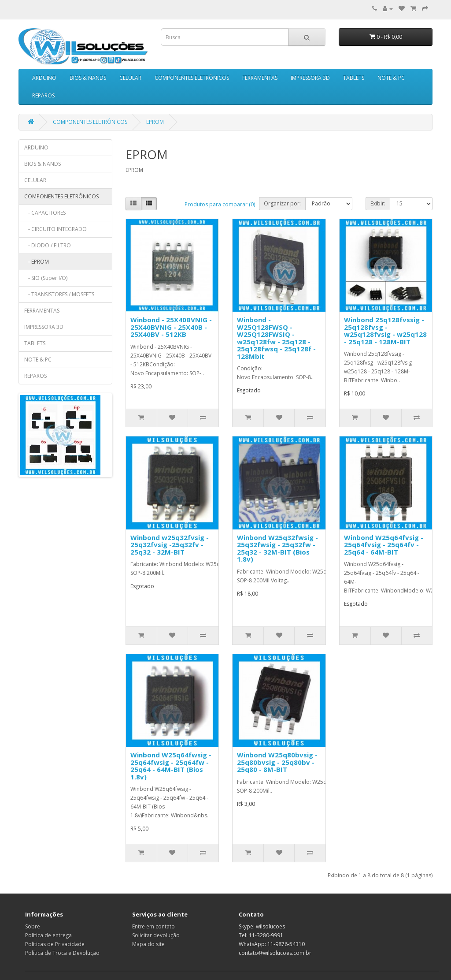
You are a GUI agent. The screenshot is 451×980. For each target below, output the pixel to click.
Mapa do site (148, 944)
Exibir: (378, 203)
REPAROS (43, 95)
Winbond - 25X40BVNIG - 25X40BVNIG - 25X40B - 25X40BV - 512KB (171, 327)
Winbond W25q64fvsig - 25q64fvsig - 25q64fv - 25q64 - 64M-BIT (384, 545)
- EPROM (37, 262)
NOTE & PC (391, 78)
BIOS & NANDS (88, 78)
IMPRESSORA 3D (310, 78)
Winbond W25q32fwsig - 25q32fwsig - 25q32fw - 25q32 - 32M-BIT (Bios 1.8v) (277, 548)
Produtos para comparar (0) (220, 204)
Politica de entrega (48, 935)
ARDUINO (44, 78)
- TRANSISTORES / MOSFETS (59, 294)
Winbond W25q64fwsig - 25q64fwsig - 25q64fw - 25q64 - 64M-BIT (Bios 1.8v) (171, 766)
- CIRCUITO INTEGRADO (55, 229)
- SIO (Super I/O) (46, 278)
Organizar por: (282, 203)
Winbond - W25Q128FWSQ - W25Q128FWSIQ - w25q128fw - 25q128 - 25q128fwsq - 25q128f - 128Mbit (276, 338)
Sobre (33, 926)
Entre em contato (153, 926)
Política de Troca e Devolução (62, 953)
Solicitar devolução (156, 935)
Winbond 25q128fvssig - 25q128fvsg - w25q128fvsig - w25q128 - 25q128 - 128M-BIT (385, 331)
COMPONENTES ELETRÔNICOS (192, 78)
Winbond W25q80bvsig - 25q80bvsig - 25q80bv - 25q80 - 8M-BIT (277, 762)
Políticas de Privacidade (55, 944)
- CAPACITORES (45, 213)
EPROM (155, 122)
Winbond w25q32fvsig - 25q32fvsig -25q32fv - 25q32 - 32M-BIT (170, 545)
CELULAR (130, 78)
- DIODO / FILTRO (48, 245)
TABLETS (354, 78)
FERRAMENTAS (260, 78)
